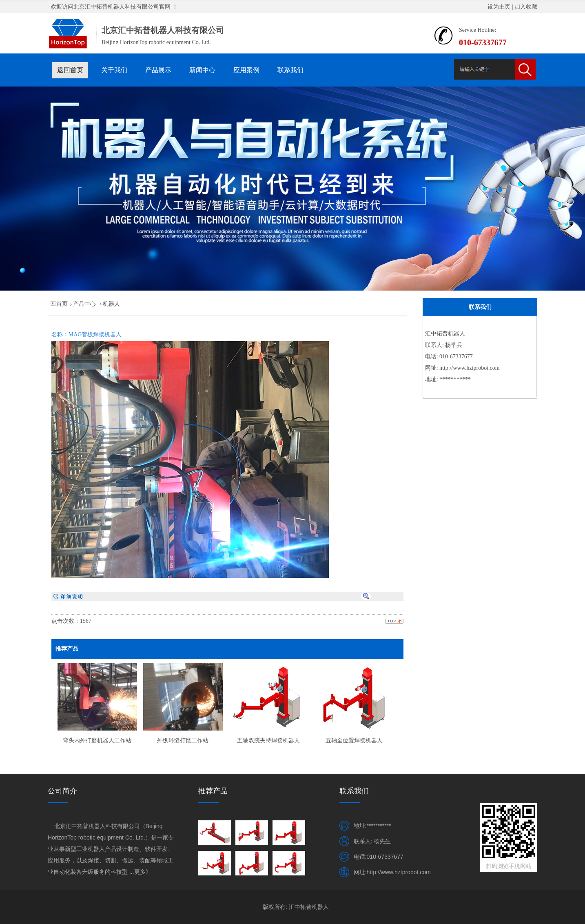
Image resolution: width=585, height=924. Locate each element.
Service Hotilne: (478, 30)
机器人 (111, 304)
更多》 (143, 872)
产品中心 (84, 304)
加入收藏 (526, 7)
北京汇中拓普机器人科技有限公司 (116, 7)
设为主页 (499, 7)
